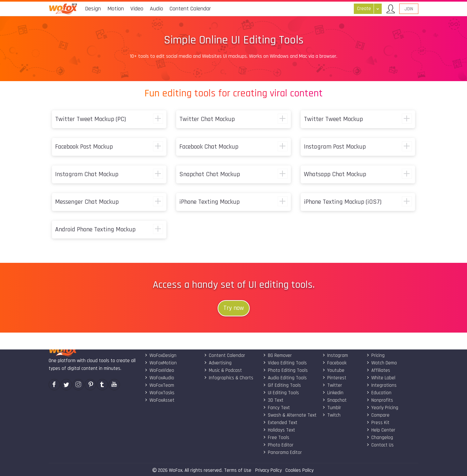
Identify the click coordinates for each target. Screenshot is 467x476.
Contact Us (380, 445)
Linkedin (333, 393)
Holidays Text (279, 430)
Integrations (382, 385)
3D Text (273, 400)
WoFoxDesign (161, 355)
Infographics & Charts (229, 378)
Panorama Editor (282, 452)
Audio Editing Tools (285, 378)
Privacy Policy (269, 470)
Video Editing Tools (285, 363)
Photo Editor (278, 445)
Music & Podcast (223, 370)
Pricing (376, 355)
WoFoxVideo (159, 370)
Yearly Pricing (382, 408)
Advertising (218, 363)
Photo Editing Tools (285, 370)
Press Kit (378, 423)
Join (409, 9)
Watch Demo (382, 363)
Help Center (381, 430)
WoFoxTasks (160, 393)
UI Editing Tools (281, 393)
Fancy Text (276, 408)
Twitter (332, 385)
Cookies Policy (299, 470)
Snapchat (335, 400)
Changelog (380, 438)
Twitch (331, 415)
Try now (234, 308)
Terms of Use (238, 470)
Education (379, 393)
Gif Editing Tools (282, 385)
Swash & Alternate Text (290, 415)
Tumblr (332, 408)
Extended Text (280, 423)
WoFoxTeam (159, 385)
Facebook (334, 363)
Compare (378, 415)
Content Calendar (225, 355)
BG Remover (277, 355)
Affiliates (378, 370)
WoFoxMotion (161, 363)
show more (158, 119)
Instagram (335, 355)
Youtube (333, 370)
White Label (381, 378)
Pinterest (334, 378)
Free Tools (276, 438)
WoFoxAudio (159, 378)
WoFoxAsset (160, 400)
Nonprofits (380, 400)
